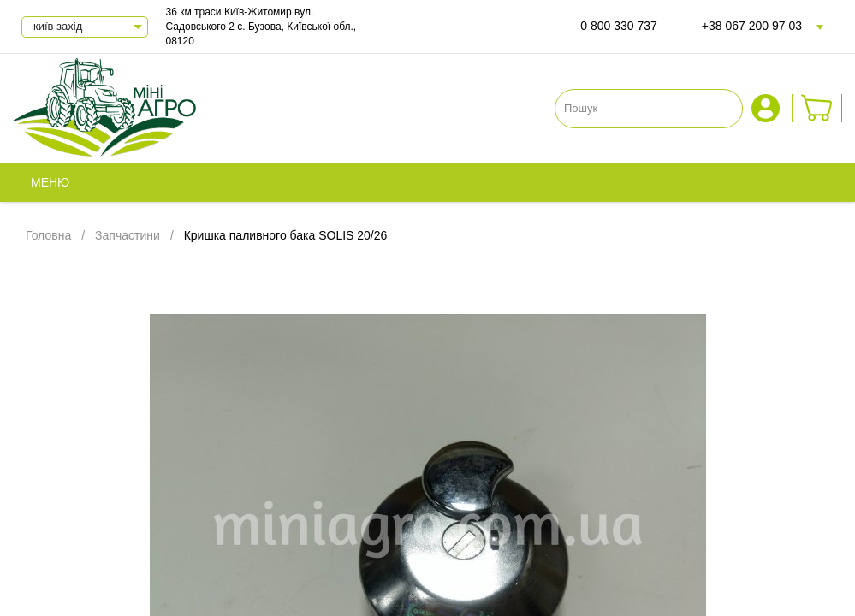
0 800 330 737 (619, 26)
